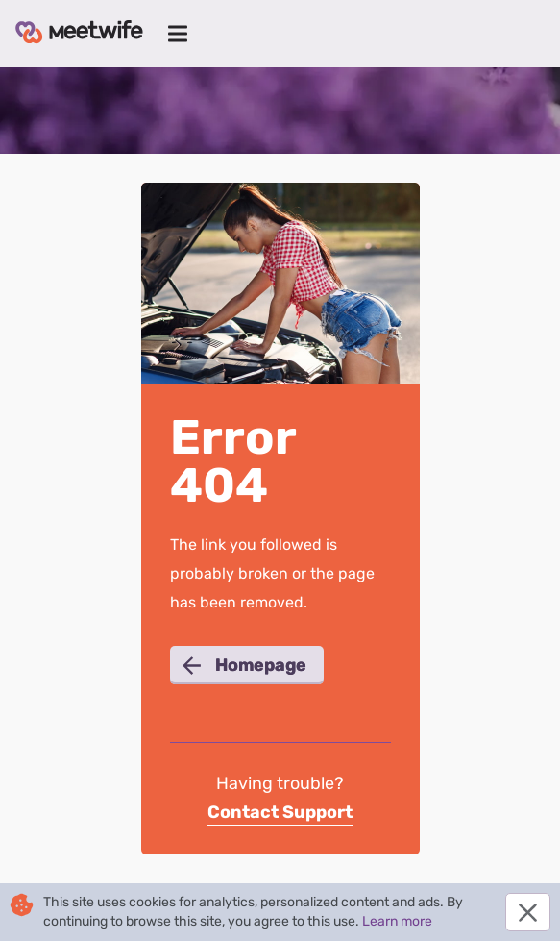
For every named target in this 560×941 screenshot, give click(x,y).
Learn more (397, 921)
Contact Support (280, 812)
